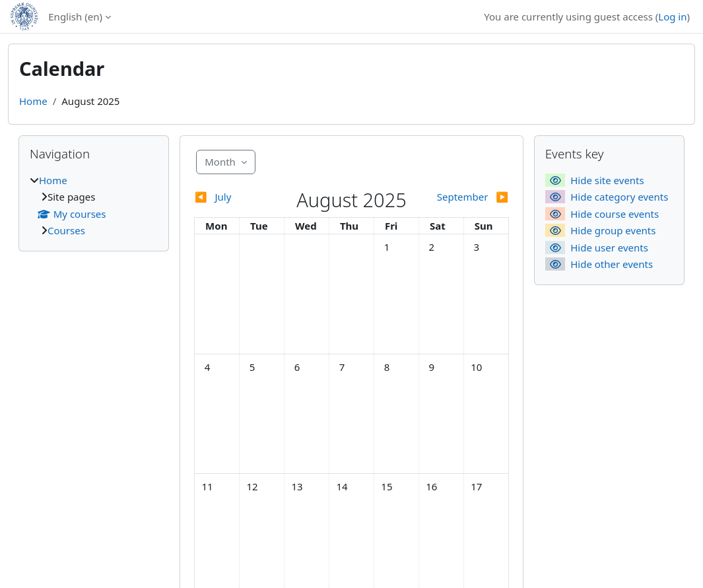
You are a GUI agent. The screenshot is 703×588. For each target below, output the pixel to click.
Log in (672, 16)
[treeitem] (94, 206)
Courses (66, 230)
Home (33, 101)
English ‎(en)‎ (75, 16)
